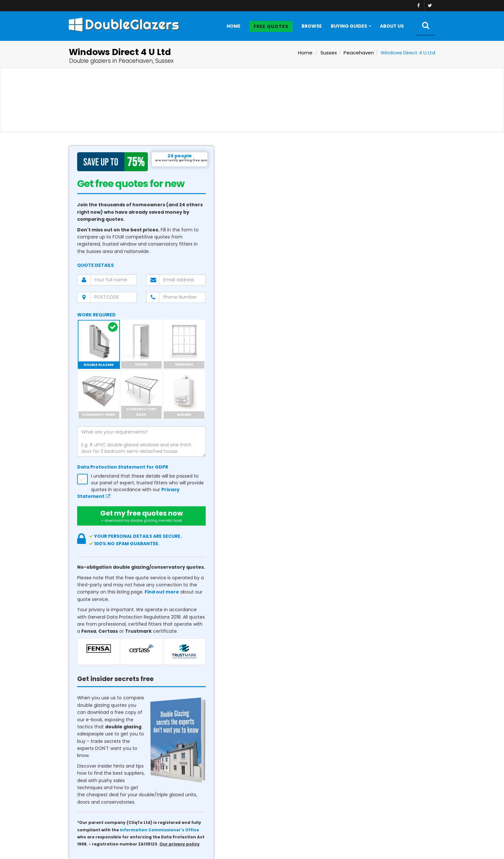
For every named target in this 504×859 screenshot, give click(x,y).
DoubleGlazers (124, 24)
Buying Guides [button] (349, 26)
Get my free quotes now (141, 516)
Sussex (329, 53)
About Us (392, 26)
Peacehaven (359, 53)
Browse (312, 26)
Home (234, 26)
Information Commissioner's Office (159, 830)
